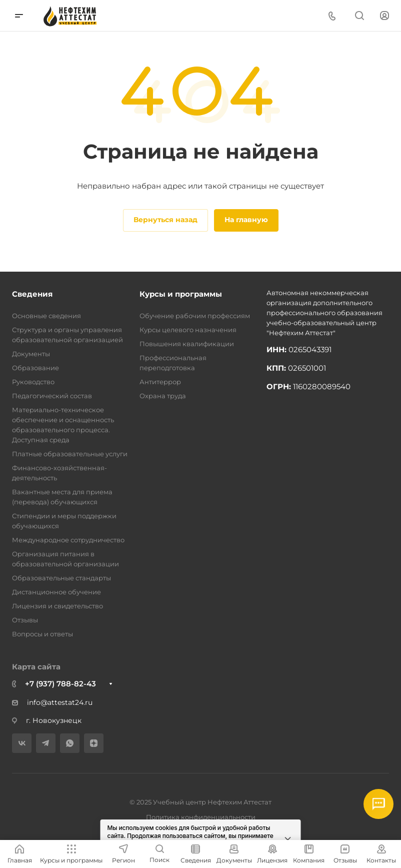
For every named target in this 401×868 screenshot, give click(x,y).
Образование (35, 368)
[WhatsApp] (70, 743)
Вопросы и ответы (42, 634)
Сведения (32, 294)
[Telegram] (46, 743)
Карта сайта (36, 667)
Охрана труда (163, 396)
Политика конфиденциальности (201, 817)
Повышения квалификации (187, 344)
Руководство (33, 382)
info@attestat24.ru (52, 702)
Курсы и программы (181, 294)
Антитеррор (160, 382)
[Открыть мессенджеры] (378, 804)
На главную (246, 220)
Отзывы (25, 620)
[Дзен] (94, 743)
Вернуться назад (165, 220)
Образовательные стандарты (61, 578)
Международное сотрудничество (68, 540)
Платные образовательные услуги (70, 454)
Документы (31, 354)
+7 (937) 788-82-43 (60, 684)
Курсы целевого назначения (188, 330)
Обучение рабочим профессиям (195, 316)
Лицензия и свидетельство (57, 606)
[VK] (22, 743)
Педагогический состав (52, 396)
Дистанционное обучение (56, 592)
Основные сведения (46, 316)
